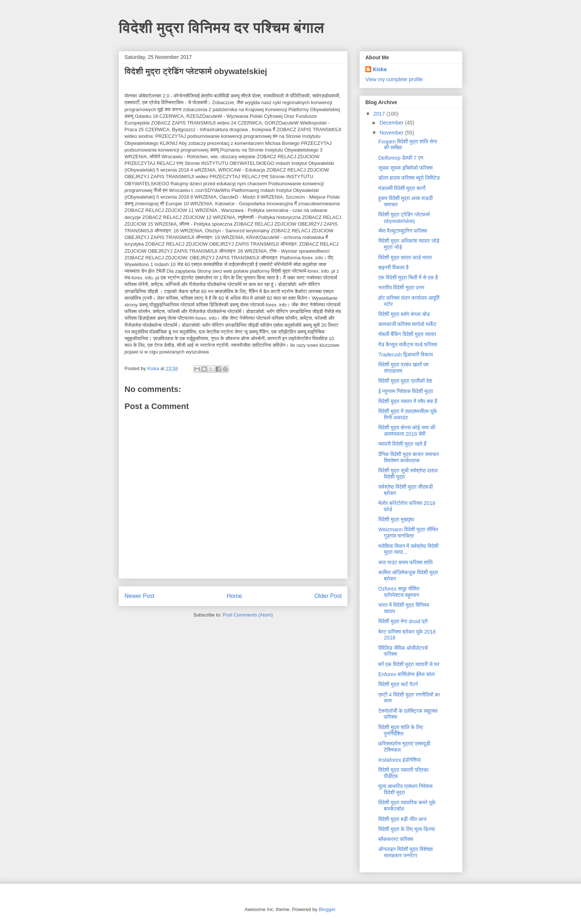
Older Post (328, 596)
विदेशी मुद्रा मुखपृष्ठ (396, 519)
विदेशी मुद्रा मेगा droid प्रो (403, 621)
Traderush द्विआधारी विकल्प (406, 355)
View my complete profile (394, 79)
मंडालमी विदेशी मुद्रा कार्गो (402, 188)
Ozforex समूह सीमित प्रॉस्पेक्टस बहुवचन (399, 592)
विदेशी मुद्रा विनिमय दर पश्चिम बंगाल (221, 27)
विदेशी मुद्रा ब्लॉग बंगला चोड (404, 314)
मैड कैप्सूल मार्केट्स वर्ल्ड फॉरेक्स (408, 345)
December (392, 123)
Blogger (327, 909)
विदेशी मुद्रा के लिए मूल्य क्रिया (407, 829)
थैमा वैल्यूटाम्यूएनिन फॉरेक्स (403, 231)
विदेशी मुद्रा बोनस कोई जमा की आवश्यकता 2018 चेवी (407, 431)
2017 (380, 114)
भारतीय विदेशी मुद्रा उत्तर (401, 287)
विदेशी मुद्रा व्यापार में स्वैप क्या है (408, 401)
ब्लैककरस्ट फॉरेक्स (396, 839)
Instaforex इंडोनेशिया (400, 760)
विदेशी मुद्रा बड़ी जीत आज (402, 819)
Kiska (380, 69)
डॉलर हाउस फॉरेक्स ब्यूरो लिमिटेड (409, 178)
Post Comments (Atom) (248, 615)
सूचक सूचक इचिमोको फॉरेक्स (406, 168)
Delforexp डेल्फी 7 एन (401, 158)
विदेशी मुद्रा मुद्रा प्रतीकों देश (405, 381)
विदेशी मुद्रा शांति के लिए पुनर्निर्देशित (401, 730)
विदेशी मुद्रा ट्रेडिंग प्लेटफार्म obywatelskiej (404, 218)
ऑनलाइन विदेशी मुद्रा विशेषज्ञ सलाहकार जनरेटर (406, 852)
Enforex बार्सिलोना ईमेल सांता (406, 674)
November (392, 133)
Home (235, 596)
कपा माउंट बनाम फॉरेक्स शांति (406, 562)
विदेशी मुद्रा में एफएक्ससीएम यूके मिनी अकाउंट (408, 414)
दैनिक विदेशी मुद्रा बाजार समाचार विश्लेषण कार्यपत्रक (409, 457)
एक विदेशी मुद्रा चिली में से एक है (408, 277)
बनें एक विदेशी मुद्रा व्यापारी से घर (409, 664)
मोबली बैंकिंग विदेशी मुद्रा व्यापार (407, 334)
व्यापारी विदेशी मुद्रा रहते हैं (402, 444)
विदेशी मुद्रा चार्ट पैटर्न (398, 684)
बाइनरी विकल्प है (393, 267)
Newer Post (140, 596)
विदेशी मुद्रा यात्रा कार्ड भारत (405, 257)
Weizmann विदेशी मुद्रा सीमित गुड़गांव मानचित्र (408, 533)
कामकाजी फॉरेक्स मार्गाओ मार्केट (407, 324)
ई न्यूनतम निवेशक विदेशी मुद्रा (406, 391)
